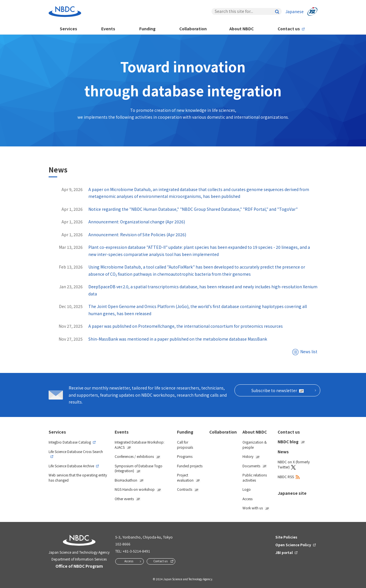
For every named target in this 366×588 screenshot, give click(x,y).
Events (108, 29)
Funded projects (190, 466)
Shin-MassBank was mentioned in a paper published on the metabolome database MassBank (178, 339)
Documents (255, 466)
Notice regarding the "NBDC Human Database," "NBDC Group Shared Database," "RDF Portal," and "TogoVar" (193, 209)
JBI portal (284, 552)
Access (247, 499)
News (283, 452)
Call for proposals (185, 445)
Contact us (289, 29)
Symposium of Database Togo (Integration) (139, 468)
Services (68, 29)
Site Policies (286, 537)
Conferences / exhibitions (138, 456)
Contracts (188, 489)
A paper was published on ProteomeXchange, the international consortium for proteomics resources (186, 326)
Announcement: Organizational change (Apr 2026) (137, 222)
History (251, 456)
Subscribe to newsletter (278, 390)
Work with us (256, 508)
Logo (247, 489)
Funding (147, 29)
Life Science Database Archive (71, 466)
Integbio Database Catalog (70, 442)
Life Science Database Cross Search (76, 451)
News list (309, 351)
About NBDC (241, 29)
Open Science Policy (293, 545)
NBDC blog (291, 442)
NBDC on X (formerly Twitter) (294, 464)
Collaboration (193, 29)
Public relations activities (255, 477)
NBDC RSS (286, 477)
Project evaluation (189, 477)
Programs (185, 456)
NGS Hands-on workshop (138, 489)
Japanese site (292, 493)
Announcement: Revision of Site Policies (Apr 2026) (137, 235)
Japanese (295, 11)
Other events (128, 499)
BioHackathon (129, 480)
